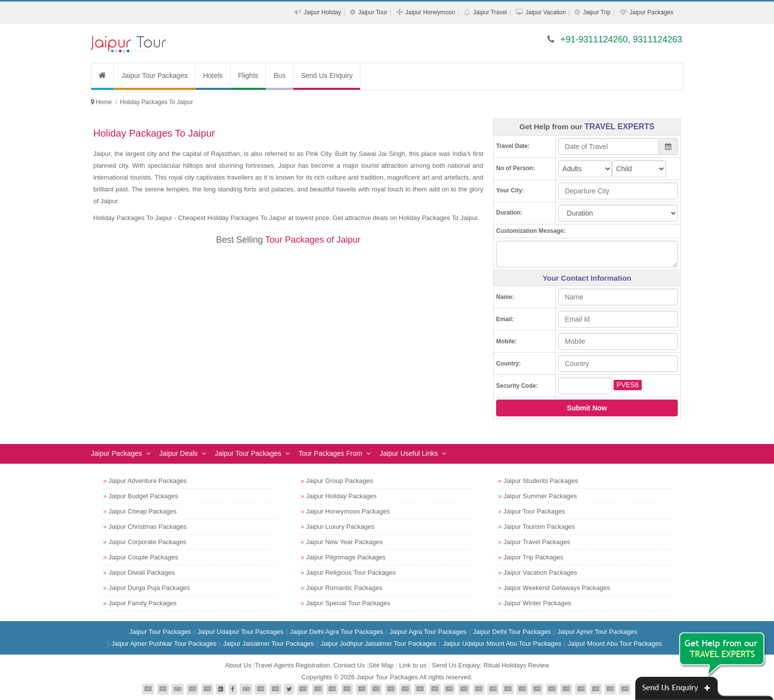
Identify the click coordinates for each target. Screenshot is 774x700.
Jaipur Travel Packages (537, 542)
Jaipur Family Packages (143, 603)
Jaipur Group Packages (340, 481)
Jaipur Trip (597, 12)
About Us (238, 665)
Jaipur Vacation (545, 12)
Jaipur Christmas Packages (148, 527)
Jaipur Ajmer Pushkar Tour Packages (164, 644)
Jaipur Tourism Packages (539, 527)
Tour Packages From (330, 453)
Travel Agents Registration (292, 665)
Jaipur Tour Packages (155, 75)
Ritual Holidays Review (516, 665)
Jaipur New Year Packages (344, 542)
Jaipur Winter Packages (537, 603)
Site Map (381, 665)
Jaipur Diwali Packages (142, 572)
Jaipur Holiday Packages (341, 496)
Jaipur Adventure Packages (148, 481)
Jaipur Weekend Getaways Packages (557, 588)
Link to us (413, 665)
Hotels (213, 75)
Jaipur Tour (372, 12)
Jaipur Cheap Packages (143, 511)
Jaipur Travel (490, 12)
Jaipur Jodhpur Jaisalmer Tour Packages (378, 644)
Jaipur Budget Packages (143, 496)
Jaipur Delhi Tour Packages (512, 632)
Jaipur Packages (651, 12)
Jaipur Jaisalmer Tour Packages (269, 644)
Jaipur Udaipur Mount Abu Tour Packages (502, 644)
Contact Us (349, 665)
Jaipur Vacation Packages (540, 572)
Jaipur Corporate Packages (148, 542)
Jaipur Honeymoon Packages (348, 511)
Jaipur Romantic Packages (344, 588)
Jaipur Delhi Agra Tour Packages (337, 632)
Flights (248, 75)
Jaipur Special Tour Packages (348, 603)
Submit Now (587, 408)
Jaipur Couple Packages (143, 557)
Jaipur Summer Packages (540, 496)
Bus (279, 75)
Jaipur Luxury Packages (340, 527)
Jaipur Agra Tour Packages (428, 632)
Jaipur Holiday (322, 12)
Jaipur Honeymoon (430, 12)
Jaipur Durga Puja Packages (149, 588)
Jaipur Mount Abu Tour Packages (615, 644)
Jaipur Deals (179, 453)
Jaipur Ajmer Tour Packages (597, 632)
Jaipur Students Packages (541, 481)
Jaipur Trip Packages (533, 557)
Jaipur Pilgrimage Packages (346, 557)
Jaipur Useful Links (409, 453)
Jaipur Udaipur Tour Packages (240, 632)
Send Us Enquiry (327, 75)
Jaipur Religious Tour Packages (351, 572)
